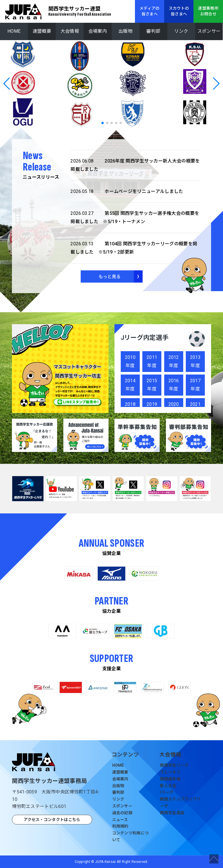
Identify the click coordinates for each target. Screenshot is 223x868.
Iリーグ (167, 792)
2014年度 (130, 385)
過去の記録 (122, 813)
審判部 (153, 31)
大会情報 (70, 31)
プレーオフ (170, 772)
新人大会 (168, 786)
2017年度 (195, 385)
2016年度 (174, 385)
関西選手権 (170, 779)
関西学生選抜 (172, 813)
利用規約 (120, 826)
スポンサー (209, 31)
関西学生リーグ (174, 765)
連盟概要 (42, 31)
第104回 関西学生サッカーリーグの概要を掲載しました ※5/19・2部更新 (134, 247)
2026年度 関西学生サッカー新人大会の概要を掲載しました (135, 164)
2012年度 (174, 361)
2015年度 (152, 385)
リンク (181, 31)
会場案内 (98, 31)
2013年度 (195, 361)
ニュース (120, 820)
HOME (14, 31)
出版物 (125, 31)
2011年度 (152, 361)
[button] (7, 84)
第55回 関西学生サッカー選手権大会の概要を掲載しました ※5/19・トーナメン (135, 217)
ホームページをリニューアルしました (127, 192)
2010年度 (130, 361)
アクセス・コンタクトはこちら (52, 820)
